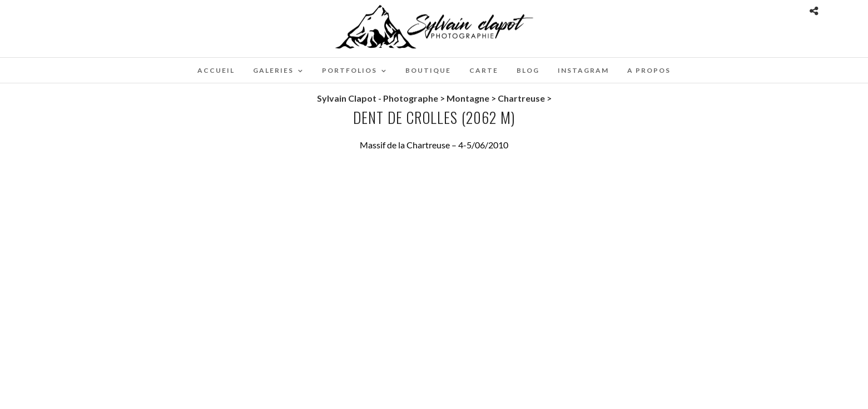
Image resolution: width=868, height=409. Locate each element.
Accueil (216, 70)
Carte (484, 70)
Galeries (273, 70)
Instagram (583, 70)
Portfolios (349, 70)
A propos (649, 70)
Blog (528, 70)
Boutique (428, 70)
